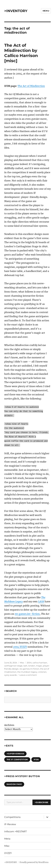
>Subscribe (42, 802)
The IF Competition (17, 759)
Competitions (12, 817)
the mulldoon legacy (27, 672)
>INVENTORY (16, 11)
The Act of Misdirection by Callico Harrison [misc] (21, 53)
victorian (42, 672)
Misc (22, 663)
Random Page (14, 784)
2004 (29, 663)
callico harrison (40, 663)
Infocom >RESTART (15, 831)
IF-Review (10, 824)
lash (25, 666)
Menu (46, 11)
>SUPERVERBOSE (15, 754)
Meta (7, 839)
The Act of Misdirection (31, 86)
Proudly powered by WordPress (34, 862)
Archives (9, 725)
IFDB (36, 759)
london (32, 666)
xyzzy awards (10, 675)
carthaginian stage (13, 666)
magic (39, 666)
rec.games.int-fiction (27, 614)
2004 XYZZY (20, 647)
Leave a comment (28, 675)
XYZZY (8, 853)
